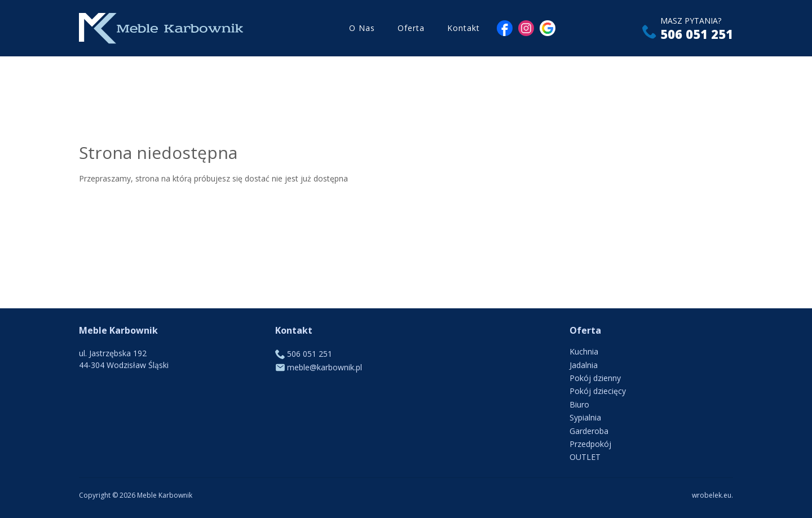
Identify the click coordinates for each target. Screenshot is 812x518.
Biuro (579, 404)
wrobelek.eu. (712, 495)
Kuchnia (584, 351)
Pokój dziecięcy (598, 391)
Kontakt (464, 28)
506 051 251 (697, 34)
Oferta (411, 28)
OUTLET (585, 457)
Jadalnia (584, 365)
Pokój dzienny (595, 378)
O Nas (362, 28)
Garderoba (589, 431)
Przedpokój (590, 444)
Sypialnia (585, 417)
